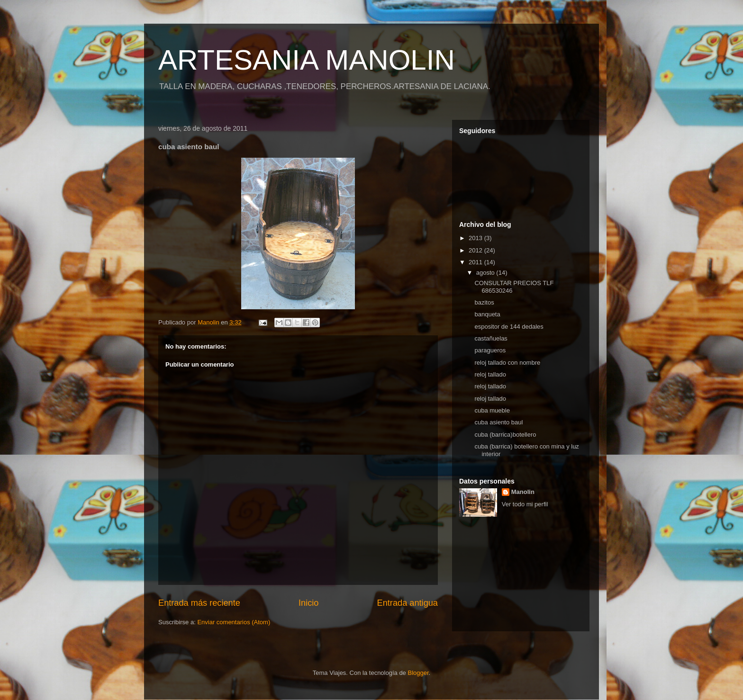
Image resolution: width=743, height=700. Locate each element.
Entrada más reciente (199, 603)
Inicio (308, 603)
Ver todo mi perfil (525, 504)
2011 (476, 262)
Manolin (523, 492)
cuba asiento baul (498, 422)
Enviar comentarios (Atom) (234, 622)
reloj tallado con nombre (507, 363)
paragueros (490, 350)
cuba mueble (492, 410)
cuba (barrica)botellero (505, 435)
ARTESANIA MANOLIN (307, 60)
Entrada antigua (408, 603)
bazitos (484, 302)
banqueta (487, 314)
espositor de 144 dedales (509, 327)
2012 (476, 250)
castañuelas (491, 338)
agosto (486, 273)
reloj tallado (490, 374)
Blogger (418, 673)
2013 (476, 238)
